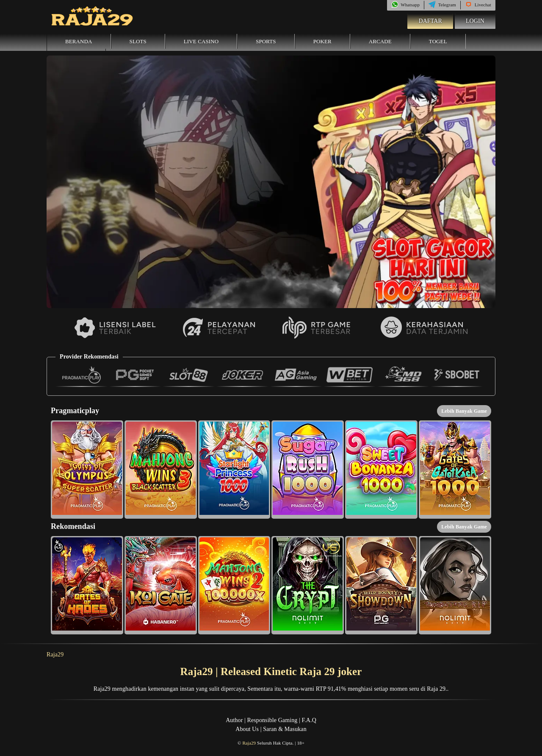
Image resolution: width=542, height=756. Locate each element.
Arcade (380, 41)
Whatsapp (405, 5)
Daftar (430, 21)
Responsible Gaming (272, 720)
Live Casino (201, 41)
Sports (266, 41)
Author (234, 720)
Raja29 (55, 655)
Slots (138, 41)
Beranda (79, 41)
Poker (322, 41)
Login (475, 21)
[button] (87, 470)
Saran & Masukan (285, 729)
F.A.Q (309, 720)
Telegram (442, 5)
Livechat (478, 5)
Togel (438, 41)
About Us (247, 729)
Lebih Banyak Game (464, 411)
